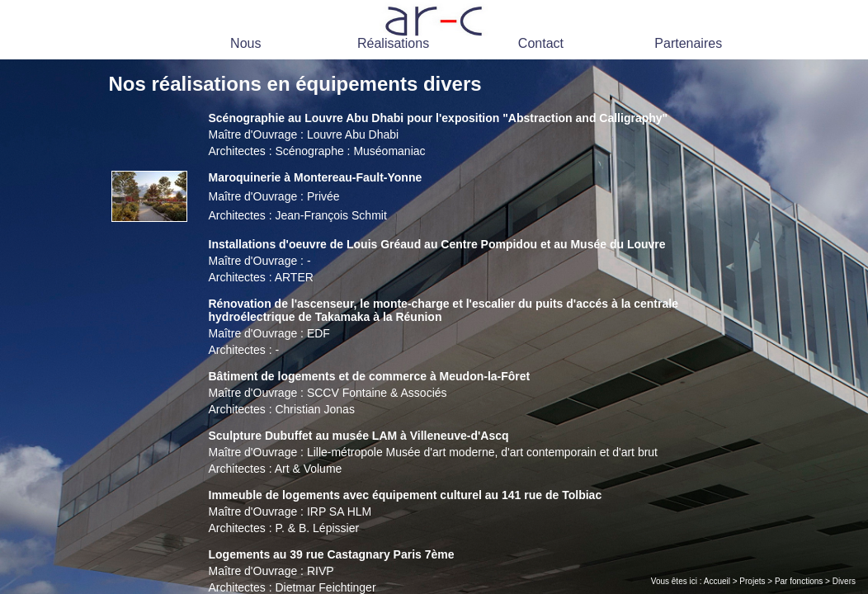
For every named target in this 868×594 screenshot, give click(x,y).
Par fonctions (799, 581)
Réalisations (393, 43)
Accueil (717, 581)
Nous (245, 43)
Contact (541, 43)
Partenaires (688, 43)
